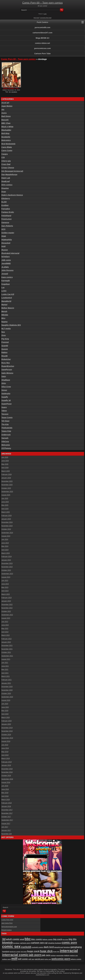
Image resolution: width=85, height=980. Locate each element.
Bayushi (5, 120)
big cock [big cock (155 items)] (58, 939)
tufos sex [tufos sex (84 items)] (48, 959)
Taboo (4, 411)
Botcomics (6, 140)
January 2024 (6, 560)
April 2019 (5, 755)
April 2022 (5, 632)
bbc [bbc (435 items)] (28, 939)
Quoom (5, 349)
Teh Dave (6, 421)
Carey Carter (7, 151)
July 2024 (5, 539)
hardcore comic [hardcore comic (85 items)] (15, 952)
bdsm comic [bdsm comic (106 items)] (48, 939)
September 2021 (7, 656)
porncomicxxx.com (43, 48)
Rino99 (5, 356)
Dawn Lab (6, 178)
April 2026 (5, 468)
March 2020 (6, 718)
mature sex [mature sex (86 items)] (74, 955)
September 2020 (7, 697)
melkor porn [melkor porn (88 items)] (7, 959)
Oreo (4, 335)
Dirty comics (7, 185)
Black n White (8, 127)
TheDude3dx (7, 428)
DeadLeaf (6, 181)
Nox (3, 332)
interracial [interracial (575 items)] (69, 951)
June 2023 (5, 584)
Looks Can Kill (8, 294)
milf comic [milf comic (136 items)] (23, 959)
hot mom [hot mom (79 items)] (24, 952)
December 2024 (7, 522)
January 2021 (6, 683)
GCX (4, 229)
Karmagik (6, 281)
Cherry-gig (6, 161)
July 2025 (5, 498)
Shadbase (6, 380)
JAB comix (6, 260)
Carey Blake (7, 147)
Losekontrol (7, 298)
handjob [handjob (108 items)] (6, 952)
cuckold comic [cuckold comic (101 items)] (37, 947)
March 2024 (6, 553)
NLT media (6, 329)
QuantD (5, 346)
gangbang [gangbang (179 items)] (76, 947)
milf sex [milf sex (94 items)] (31, 959)
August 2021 (6, 659)
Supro (4, 407)
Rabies (5, 352)
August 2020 (6, 700)
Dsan (4, 192)
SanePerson (7, 370)
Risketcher (6, 359)
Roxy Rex (6, 363)
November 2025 (7, 485)
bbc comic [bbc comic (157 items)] (37, 939)
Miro (4, 318)
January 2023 (6, 601)
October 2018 (6, 776)
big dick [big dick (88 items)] (65, 939)
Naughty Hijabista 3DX (11, 325)
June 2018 (5, 789)
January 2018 (6, 806)
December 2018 (7, 769)
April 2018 (5, 796)
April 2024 (5, 550)
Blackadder (6, 130)
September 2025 (7, 492)
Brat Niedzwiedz (8, 144)
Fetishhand (6, 216)
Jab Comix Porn (7, 923)
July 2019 (5, 745)
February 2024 (7, 557)
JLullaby (5, 267)
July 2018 (5, 786)
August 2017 (6, 824)
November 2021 (7, 649)
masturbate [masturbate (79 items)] (60, 955)
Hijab (4, 236)
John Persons (8, 270)
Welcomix (6, 445)
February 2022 (7, 639)
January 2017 (6, 830)
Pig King (5, 339)
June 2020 (5, 707)
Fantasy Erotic (8, 212)
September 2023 (7, 574)
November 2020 (7, 690)
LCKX (4, 291)
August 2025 (6, 495)
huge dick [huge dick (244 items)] (46, 951)
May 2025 (5, 505)
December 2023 (7, 563)
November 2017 (7, 813)
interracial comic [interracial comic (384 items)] (15, 955)
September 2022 (7, 615)
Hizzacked (6, 243)
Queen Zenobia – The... (11, 88)
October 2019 (6, 735)
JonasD (5, 274)
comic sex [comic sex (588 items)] (11, 946)
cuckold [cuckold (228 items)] (26, 947)
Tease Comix (7, 418)
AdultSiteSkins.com (42, 975)
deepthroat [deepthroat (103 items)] (59, 947)
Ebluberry (6, 199)
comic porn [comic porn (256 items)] (69, 943)
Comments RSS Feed (46, 18)
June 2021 (5, 666)
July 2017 (5, 827)
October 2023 (6, 570)
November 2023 (7, 567)
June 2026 (5, 461)
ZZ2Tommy (6, 448)
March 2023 (6, 594)
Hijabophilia (7, 240)
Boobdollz (6, 137)
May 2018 (5, 793)
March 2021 (6, 676)
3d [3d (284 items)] (4, 939)
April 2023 (5, 591)
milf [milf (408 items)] (14, 959)
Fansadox (6, 209)
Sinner (4, 390)
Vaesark (5, 438)
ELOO (4, 202)
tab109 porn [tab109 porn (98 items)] (40, 959)
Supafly (5, 397)
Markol (4, 305)
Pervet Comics (7, 930)
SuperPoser (7, 404)
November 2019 (7, 731)
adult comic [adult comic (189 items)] (13, 939)
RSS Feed (36, 18)
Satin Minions (7, 373)
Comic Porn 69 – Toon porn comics (42, 3)
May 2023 (5, 587)
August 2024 (6, 536)
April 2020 (5, 714)
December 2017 (7, 810)
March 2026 (6, 471)
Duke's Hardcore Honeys (12, 195)
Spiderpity (6, 394)
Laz (3, 288)
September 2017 (7, 820)
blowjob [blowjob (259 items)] (8, 943)
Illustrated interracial (11, 253)
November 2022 (7, 608)
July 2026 (5, 457)
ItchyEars (6, 257)
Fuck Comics (42, 22)
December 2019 (7, 728)
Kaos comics (7, 277)
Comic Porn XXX (7, 920)
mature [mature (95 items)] (67, 955)
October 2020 (6, 694)
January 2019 (6, 765)
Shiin (4, 383)
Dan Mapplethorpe (9, 175)
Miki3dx (5, 315)
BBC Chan (6, 123)
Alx (3, 110)
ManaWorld (6, 301)
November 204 (7, 834)
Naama (5, 322)
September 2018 (7, 779)
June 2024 (5, 543)
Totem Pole (6, 431)
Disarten (5, 188)
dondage (14, 92)
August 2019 (6, 741)
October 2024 (6, 529)
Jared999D (6, 264)
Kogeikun (6, 284)
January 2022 (6, 642)
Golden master (8, 233)
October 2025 (6, 488)
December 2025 (7, 481)
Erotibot (5, 205)
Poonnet (5, 342)
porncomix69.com (43, 27)
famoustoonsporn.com (9, 927)
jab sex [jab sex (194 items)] (46, 955)
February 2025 (7, 516)
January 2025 (6, 519)
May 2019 (5, 752)
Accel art (5, 103)
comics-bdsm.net (42, 43)
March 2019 (6, 759)
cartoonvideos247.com (43, 33)
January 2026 (6, 478)
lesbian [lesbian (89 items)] (53, 955)
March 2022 (6, 635)
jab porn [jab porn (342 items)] (35, 955)
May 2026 (5, 464)
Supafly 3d (6, 400)
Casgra (5, 154)
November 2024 (7, 526)
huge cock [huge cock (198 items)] (33, 951)
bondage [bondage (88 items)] (16, 943)
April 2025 (5, 509)
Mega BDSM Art (42, 38)
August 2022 (6, 618)
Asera (4, 113)
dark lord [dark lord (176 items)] (49, 947)
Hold (4, 246)
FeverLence (7, 219)
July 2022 (5, 622)
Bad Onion (6, 116)
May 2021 (5, 670)
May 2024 (5, 546)
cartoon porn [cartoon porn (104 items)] (25, 943)
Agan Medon (7, 106)
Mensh (4, 311)
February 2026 (7, 475)
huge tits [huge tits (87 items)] (56, 952)
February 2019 (7, 762)
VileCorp (5, 442)
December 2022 (7, 605)
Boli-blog (6, 133)
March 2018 (6, 800)
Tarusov (5, 414)
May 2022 (5, 629)
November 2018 (7, 772)
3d (10, 92)
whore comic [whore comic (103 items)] (76, 959)
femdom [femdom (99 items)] (67, 947)
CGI (3, 157)
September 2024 (7, 533)
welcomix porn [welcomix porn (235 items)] (61, 959)
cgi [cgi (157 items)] (46, 943)
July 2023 (5, 581)
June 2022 (5, 625)
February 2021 (7, 680)
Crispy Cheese (8, 168)
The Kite (5, 424)
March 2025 (6, 512)
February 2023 (7, 598)
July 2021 (5, 663)
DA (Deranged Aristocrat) (12, 171)
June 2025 (5, 502)
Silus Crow (6, 387)
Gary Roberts (7, 226)
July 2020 (5, 704)
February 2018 (7, 803)
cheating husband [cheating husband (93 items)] (55, 943)
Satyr (4, 376)
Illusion (5, 250)
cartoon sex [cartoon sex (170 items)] (38, 943)
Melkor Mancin (8, 308)
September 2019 (7, 738)
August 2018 (6, 782)
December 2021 (7, 646)
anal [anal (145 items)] (22, 939)
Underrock (6, 435)
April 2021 (5, 673)
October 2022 (6, 611)
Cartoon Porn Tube (43, 54)
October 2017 (6, 817)
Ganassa (5, 223)
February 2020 (7, 721)
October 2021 (6, 652)
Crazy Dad (6, 164)
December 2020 (7, 687)
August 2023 (6, 577)
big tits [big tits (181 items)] (73, 939)
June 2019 (5, 748)
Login (45, 14)
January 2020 (6, 724)
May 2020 (5, 711)
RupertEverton (8, 366)
